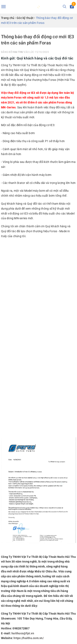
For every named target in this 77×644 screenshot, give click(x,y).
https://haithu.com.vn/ (29, 638)
